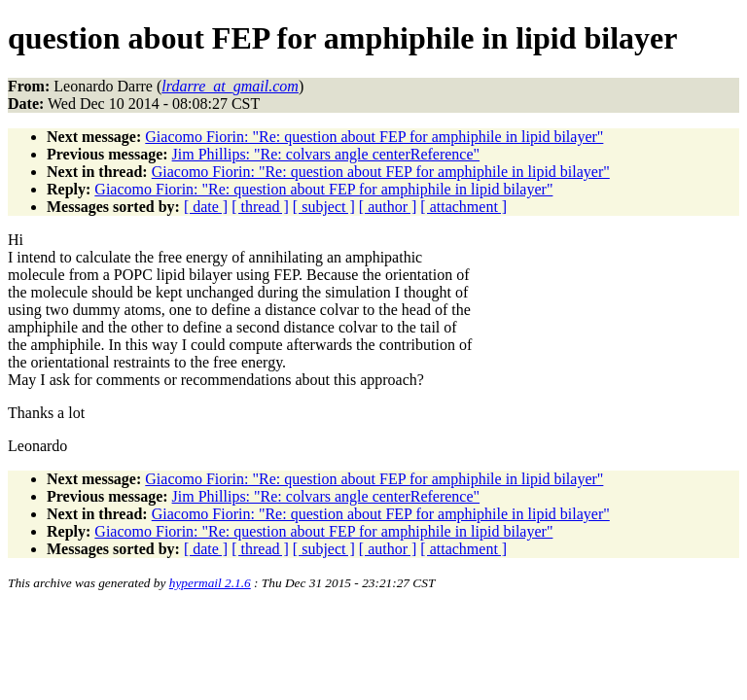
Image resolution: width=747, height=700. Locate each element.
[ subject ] (324, 207)
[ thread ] (260, 207)
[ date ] (206, 207)
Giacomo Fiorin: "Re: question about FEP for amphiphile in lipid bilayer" (374, 137)
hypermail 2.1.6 (210, 583)
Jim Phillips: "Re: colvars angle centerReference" (326, 154)
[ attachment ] (463, 207)
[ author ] (388, 207)
